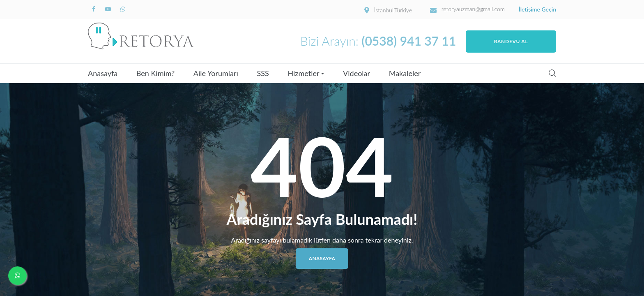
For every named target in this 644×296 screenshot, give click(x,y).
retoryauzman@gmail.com (473, 9)
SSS (263, 73)
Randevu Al (511, 41)
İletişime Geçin (537, 9)
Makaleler (405, 73)
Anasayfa (103, 73)
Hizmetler (303, 73)
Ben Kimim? (155, 73)
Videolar (356, 73)
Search (552, 73)
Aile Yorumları (216, 73)
